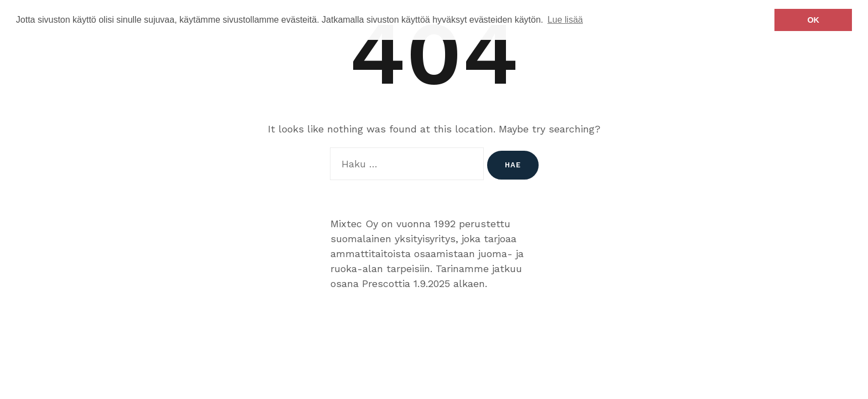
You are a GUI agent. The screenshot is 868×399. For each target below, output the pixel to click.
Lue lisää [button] (565, 20)
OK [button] (813, 20)
